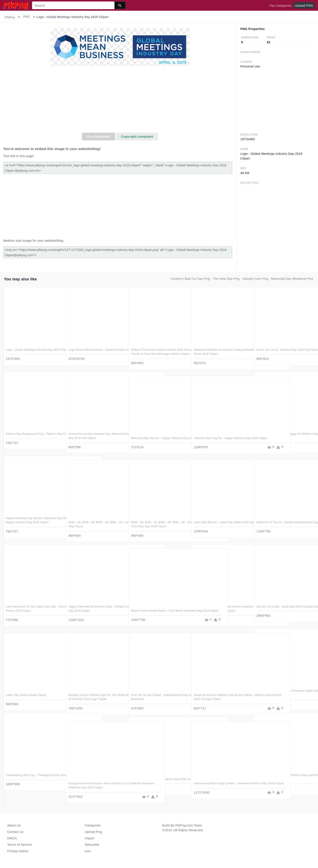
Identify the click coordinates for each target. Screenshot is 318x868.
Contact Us (15, 832)
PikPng (10, 17)
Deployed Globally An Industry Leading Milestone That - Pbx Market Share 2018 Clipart (220, 354)
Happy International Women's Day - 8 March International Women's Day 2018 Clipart (94, 611)
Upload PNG (304, 5)
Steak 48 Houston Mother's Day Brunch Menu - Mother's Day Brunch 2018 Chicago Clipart (221, 699)
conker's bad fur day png (190, 279)
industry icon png (255, 279)
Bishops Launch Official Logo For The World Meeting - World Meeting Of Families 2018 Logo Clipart (96, 699)
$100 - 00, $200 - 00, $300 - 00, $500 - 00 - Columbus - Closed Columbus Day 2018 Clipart (159, 526)
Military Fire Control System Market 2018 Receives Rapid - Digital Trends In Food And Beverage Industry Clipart (157, 354)
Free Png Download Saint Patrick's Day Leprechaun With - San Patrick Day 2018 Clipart (283, 779)
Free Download (99, 136)
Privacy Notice (18, 851)
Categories (93, 825)
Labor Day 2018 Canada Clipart (26, 695)
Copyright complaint (137, 136)
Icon (88, 851)
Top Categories (280, 5)
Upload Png (93, 832)
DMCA (12, 838)
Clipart (89, 838)
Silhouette (92, 845)
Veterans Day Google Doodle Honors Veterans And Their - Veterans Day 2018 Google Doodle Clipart (220, 611)
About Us (14, 825)
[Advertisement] (120, 101)
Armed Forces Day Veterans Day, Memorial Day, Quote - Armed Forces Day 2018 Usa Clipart (96, 438)
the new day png (226, 279)
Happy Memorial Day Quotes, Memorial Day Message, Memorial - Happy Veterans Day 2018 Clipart (33, 522)
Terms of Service (20, 845)
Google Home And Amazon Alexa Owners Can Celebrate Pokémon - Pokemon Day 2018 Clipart (95, 788)
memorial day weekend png (292, 279)
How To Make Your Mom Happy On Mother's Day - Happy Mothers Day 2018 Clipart (282, 438)
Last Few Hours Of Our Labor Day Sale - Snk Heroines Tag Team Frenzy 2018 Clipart (32, 611)
